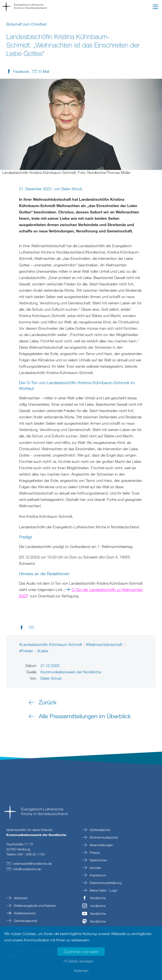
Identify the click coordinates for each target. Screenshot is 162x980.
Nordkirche (98, 898)
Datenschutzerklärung (105, 883)
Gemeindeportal (25, 921)
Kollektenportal (24, 913)
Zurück (48, 702)
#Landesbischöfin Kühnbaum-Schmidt (51, 644)
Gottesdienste (99, 830)
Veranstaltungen (101, 845)
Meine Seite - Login (103, 890)
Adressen (20, 898)
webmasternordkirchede (32, 863)
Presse (94, 853)
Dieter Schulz (72, 189)
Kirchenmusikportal (103, 837)
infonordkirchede (27, 869)
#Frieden (27, 651)
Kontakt (95, 868)
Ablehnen (81, 971)
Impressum (97, 875)
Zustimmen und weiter (81, 952)
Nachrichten (98, 860)
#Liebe (43, 651)
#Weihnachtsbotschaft (105, 644)
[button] (155, 8)
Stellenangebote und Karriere (34, 905)
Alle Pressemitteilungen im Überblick (85, 716)
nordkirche (98, 906)
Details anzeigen (80, 961)
